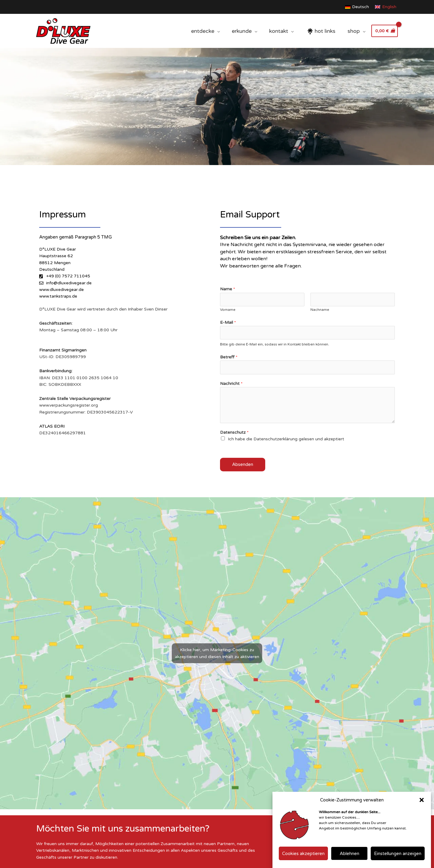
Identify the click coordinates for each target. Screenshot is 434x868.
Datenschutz (234, 432)
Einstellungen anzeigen (398, 854)
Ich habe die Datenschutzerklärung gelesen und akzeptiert (286, 439)
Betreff (229, 357)
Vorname (228, 310)
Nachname (320, 310)
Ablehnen (349, 854)
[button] (422, 800)
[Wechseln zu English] (386, 7)
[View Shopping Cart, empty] (385, 31)
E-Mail (228, 322)
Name (228, 289)
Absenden (243, 464)
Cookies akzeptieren (303, 854)
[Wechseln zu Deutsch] (357, 7)
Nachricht (231, 384)
